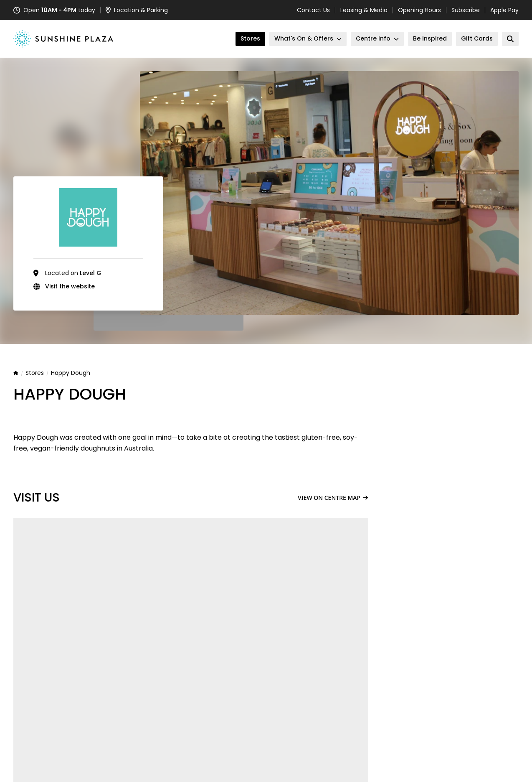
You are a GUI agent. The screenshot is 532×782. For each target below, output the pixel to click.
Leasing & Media (364, 10)
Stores (35, 373)
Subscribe (466, 10)
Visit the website (70, 286)
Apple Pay (504, 10)
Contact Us (313, 10)
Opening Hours (419, 10)
